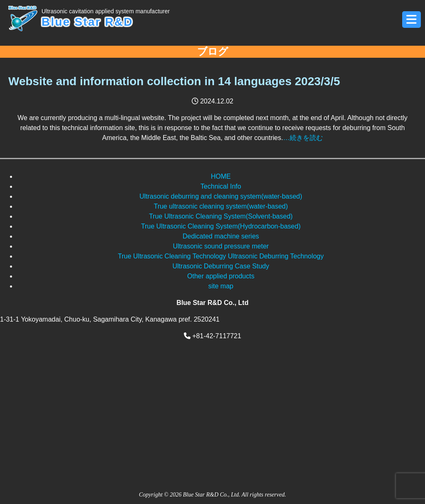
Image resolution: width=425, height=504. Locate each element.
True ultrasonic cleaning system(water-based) (221, 206)
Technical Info (221, 186)
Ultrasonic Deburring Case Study (221, 266)
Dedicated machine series (221, 236)
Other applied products (221, 276)
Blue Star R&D (106, 17)
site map (221, 286)
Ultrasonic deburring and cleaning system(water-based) (221, 196)
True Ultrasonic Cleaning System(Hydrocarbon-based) (221, 226)
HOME (221, 176)
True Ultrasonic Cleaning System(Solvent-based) (221, 216)
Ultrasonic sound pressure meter (221, 246)
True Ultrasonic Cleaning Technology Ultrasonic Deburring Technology (221, 256)
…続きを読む (303, 138)
